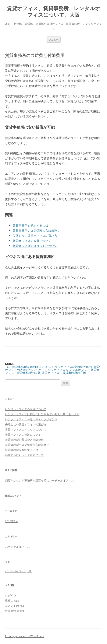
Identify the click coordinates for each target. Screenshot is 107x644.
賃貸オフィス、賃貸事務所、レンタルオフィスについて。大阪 (53, 12)
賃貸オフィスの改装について (32, 241)
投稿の (12, 601)
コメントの (15, 606)
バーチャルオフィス (52, 370)
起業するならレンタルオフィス (24, 455)
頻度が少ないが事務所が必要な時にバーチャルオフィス (40, 480)
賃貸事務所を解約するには (31, 225)
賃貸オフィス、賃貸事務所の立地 (64, 373)
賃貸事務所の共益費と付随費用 (24, 440)
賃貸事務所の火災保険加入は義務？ (36, 231)
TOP (8, 367)
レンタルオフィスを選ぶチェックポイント (31, 419)
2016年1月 (12, 521)
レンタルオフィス (78, 370)
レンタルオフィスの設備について (71, 367)
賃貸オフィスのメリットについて (35, 246)
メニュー (54, 40)
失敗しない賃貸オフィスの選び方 (35, 236)
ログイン (11, 595)
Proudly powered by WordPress (24, 636)
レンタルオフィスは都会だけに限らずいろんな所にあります (42, 414)
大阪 (29, 571)
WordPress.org (15, 611)
